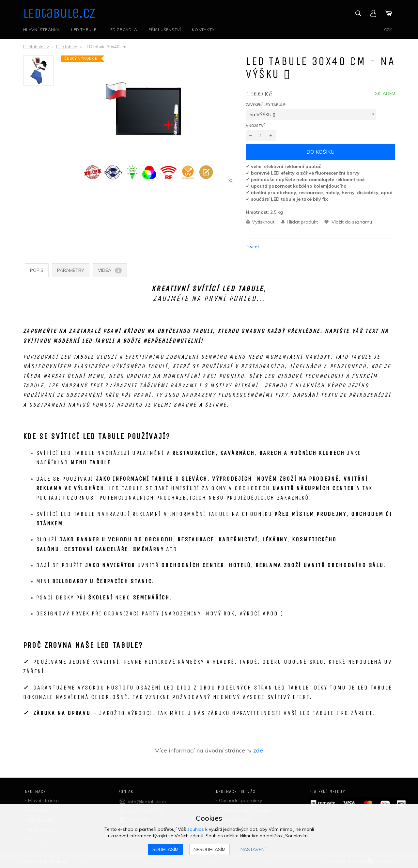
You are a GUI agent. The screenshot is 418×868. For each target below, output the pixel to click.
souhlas (196, 829)
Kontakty (203, 30)
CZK (388, 30)
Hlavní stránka (42, 30)
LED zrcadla (123, 30)
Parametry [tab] (71, 270)
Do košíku (320, 152)
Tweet (252, 247)
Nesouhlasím (209, 849)
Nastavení (253, 849)
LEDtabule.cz (60, 13)
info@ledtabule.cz (147, 802)
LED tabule (84, 30)
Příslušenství (165, 30)
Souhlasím (165, 849)
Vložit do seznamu (351, 222)
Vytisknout (263, 222)
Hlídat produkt (302, 222)
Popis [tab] (37, 270)
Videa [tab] (110, 270)
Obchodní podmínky (240, 800)
